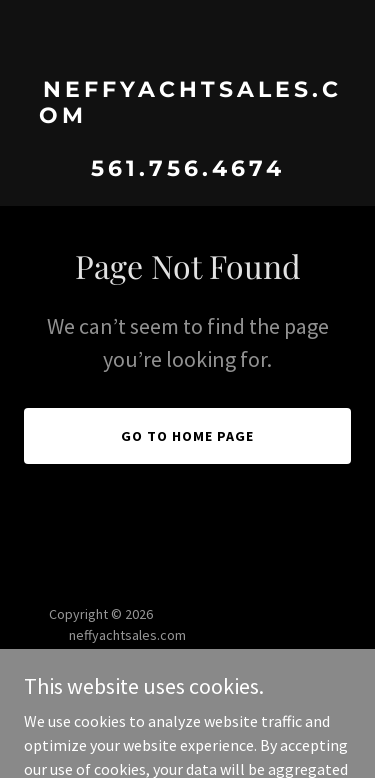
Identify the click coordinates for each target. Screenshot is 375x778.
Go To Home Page (187, 436)
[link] (187, 170)
